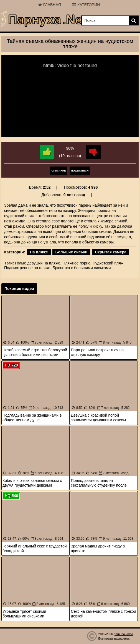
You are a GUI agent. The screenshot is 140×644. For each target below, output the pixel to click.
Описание (59, 171)
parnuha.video (123, 634)
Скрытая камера (111, 252)
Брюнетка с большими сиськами (82, 268)
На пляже (39, 252)
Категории (86, 5)
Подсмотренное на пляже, (28, 268)
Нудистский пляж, (109, 263)
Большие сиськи (71, 252)
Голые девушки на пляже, (38, 263)
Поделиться (80, 171)
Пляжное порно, (77, 263)
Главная (50, 5)
